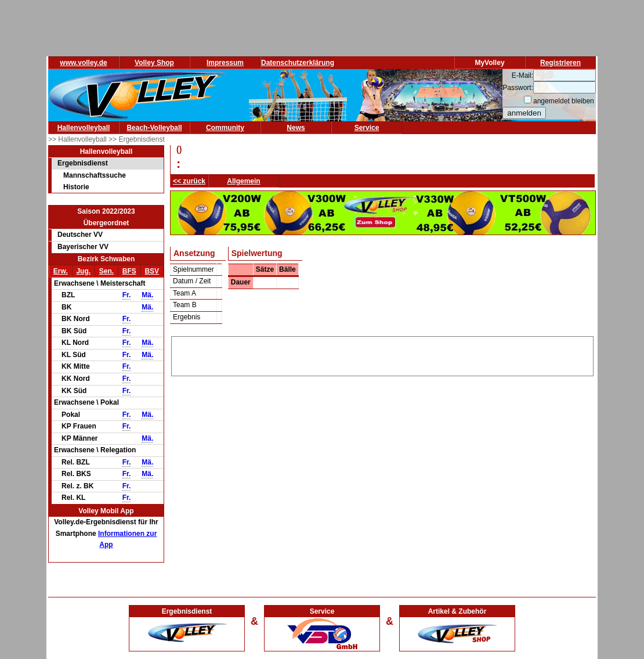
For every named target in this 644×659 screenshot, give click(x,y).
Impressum (225, 63)
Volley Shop (154, 63)
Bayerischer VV (83, 247)
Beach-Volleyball (154, 128)
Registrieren (560, 63)
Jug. (83, 271)
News (296, 128)
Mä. (147, 295)
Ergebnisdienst (83, 163)
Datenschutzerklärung (298, 63)
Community (225, 128)
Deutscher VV (80, 235)
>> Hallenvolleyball (78, 139)
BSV (152, 271)
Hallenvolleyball (84, 128)
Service (367, 128)
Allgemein (243, 181)
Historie (76, 187)
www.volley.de (83, 63)
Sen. (106, 271)
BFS (129, 271)
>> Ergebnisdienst (137, 139)
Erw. (61, 271)
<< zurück (189, 181)
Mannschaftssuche (95, 175)
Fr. (127, 295)
